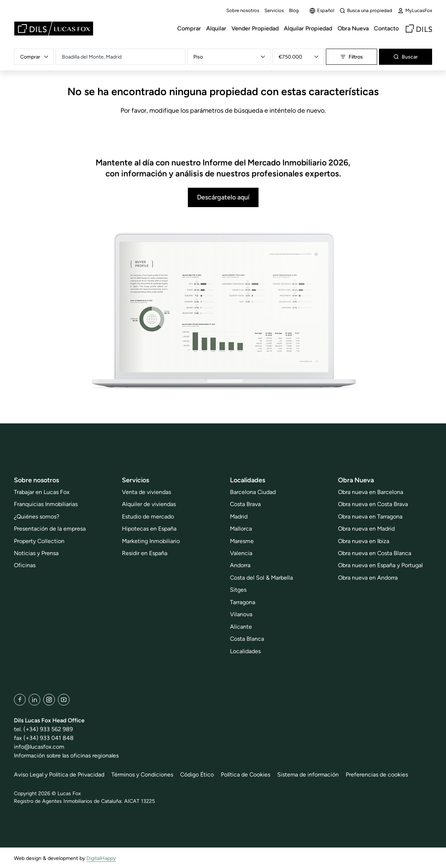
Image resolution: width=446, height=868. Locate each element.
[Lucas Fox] (54, 29)
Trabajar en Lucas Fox (42, 492)
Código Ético (198, 775)
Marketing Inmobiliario (151, 541)
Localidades (245, 651)
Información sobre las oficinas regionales (67, 755)
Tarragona (243, 602)
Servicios (274, 10)
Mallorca (241, 529)
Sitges (238, 590)
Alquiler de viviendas (149, 504)
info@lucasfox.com (39, 747)
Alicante (241, 627)
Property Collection (39, 541)
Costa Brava (245, 504)
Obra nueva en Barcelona (371, 492)
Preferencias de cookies (379, 775)
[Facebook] (20, 700)
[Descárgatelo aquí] (223, 312)
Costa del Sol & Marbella (261, 578)
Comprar (189, 28)
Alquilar (216, 28)
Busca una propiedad (366, 11)
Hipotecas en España (149, 529)
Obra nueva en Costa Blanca (375, 553)
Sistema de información (310, 775)
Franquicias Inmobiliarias (46, 504)
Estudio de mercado (148, 517)
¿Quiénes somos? (37, 517)
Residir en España (145, 553)
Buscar (406, 57)
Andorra (240, 565)
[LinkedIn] (34, 700)
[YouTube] (64, 700)
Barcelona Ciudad (253, 492)
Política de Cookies (247, 775)
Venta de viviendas (146, 492)
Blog (294, 10)
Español (322, 11)
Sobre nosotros (243, 10)
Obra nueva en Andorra (368, 578)
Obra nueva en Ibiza (364, 541)
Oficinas (25, 565)
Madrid (239, 517)
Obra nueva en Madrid (366, 529)
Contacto (386, 28)
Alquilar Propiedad (308, 28)
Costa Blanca (247, 639)
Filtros (352, 57)
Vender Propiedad (255, 28)
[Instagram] (49, 700)
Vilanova (241, 614)
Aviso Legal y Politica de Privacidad (60, 775)
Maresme (242, 541)
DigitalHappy (101, 858)
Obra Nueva (353, 28)
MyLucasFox (415, 11)
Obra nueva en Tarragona (370, 517)
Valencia (241, 553)
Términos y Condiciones (143, 775)
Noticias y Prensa (36, 553)
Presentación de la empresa (50, 529)
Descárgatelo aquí (223, 197)
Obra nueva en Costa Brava (373, 504)
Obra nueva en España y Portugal (380, 565)
